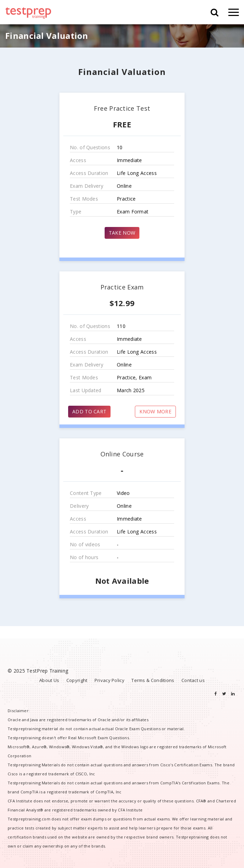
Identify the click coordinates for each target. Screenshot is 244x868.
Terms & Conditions (153, 680)
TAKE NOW (122, 233)
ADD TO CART (89, 411)
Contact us (193, 680)
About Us (49, 680)
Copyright (77, 680)
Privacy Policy (109, 680)
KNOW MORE (155, 411)
